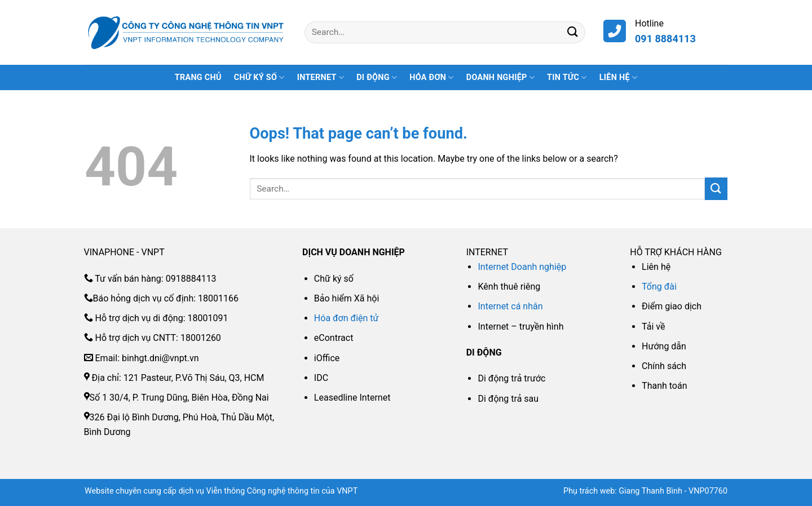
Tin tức (567, 77)
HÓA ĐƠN (432, 77)
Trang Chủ (198, 77)
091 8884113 (665, 39)
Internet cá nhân (510, 306)
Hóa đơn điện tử (347, 318)
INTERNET (321, 77)
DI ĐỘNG (377, 77)
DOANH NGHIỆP (500, 77)
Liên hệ (619, 77)
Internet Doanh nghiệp (522, 267)
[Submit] (573, 32)
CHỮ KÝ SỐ (259, 77)
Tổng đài (659, 287)
